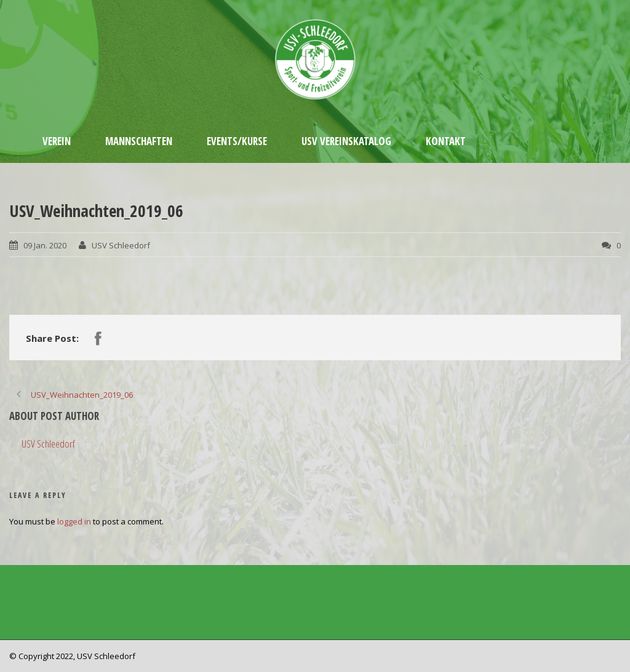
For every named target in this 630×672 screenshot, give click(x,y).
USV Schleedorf (121, 245)
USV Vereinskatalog (346, 141)
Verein (57, 141)
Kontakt (446, 141)
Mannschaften (139, 141)
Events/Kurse (237, 141)
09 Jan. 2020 (45, 245)
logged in (74, 521)
